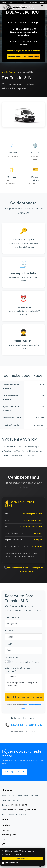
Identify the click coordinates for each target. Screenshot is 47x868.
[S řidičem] (8, 662)
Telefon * (9, 631)
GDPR (5, 839)
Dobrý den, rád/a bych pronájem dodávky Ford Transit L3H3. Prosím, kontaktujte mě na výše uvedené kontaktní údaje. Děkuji (23, 683)
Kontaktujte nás (9, 835)
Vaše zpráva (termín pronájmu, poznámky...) (19, 670)
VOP (4, 844)
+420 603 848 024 (9, 2)
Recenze (6, 830)
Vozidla (12, 72)
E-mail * (9, 644)
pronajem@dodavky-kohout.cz (32, 2)
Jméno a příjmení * (13, 617)
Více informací (22, 859)
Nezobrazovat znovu (11, 863)
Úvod (4, 72)
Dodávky (6, 825)
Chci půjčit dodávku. (15, 771)
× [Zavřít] (42, 850)
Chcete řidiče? (12, 657)
